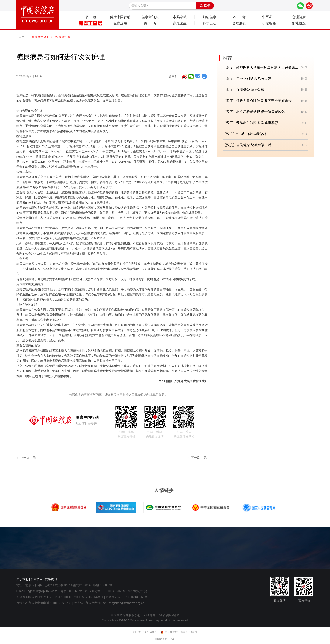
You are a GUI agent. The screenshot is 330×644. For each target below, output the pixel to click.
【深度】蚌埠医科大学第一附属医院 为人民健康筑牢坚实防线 (261, 68)
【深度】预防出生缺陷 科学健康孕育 (250, 123)
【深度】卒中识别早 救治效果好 (247, 79)
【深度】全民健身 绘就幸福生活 (247, 145)
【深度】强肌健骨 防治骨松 (244, 90)
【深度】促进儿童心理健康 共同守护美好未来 (257, 101)
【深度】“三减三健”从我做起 (245, 134)
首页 (21, 37)
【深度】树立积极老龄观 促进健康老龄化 (254, 112)
